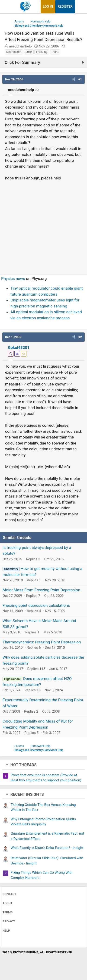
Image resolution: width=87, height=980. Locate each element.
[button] (74, 79)
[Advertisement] (43, 226)
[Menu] (9, 7)
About (8, 903)
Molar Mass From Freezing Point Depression (41, 590)
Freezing (42, 52)
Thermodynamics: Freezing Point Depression (42, 642)
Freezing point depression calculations (36, 605)
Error (29, 52)
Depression (14, 52)
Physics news (13, 279)
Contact (9, 894)
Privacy (9, 921)
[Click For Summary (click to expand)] (43, 63)
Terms (8, 912)
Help (6, 931)
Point (55, 52)
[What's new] (79, 7)
